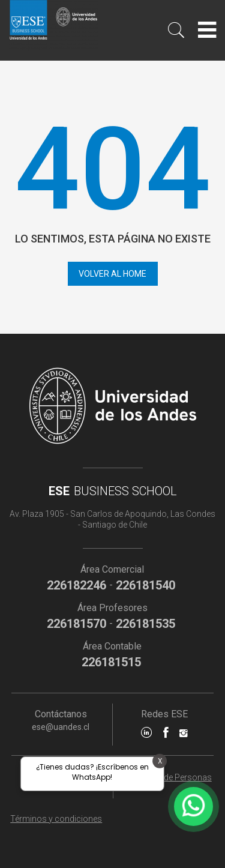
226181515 (111, 662)
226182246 (76, 585)
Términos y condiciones (56, 819)
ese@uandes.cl (61, 727)
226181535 (145, 624)
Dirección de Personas (169, 777)
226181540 (145, 585)
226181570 (76, 624)
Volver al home (112, 274)
